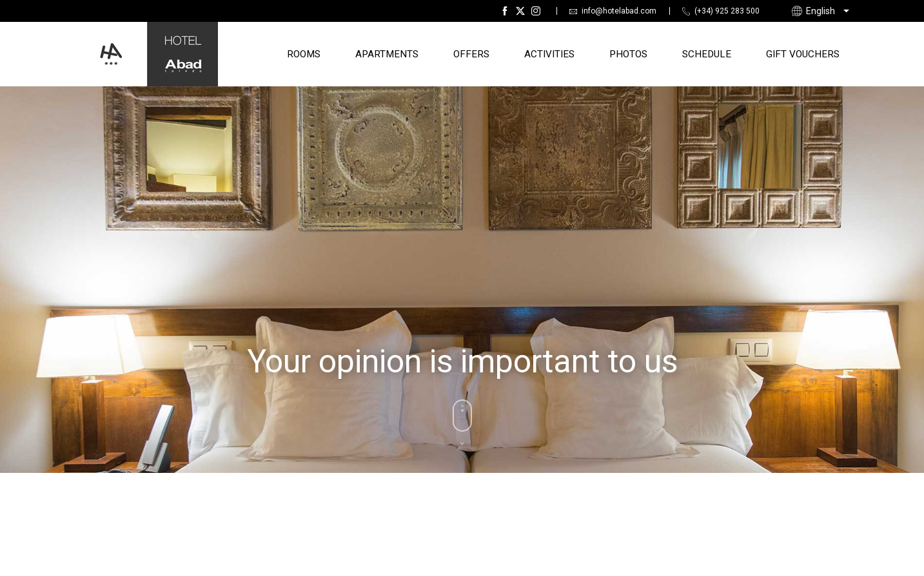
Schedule (707, 54)
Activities (549, 54)
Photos (628, 54)
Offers (471, 54)
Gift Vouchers (803, 54)
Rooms (304, 54)
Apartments (387, 54)
